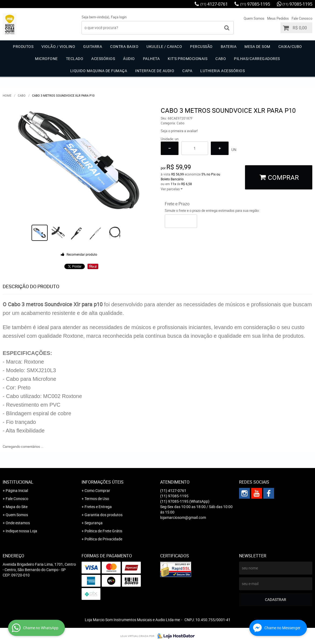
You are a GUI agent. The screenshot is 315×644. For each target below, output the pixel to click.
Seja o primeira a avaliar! (179, 131)
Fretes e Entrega (98, 507)
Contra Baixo (124, 46)
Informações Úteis (103, 482)
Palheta (151, 59)
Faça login (119, 17)
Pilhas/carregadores (257, 59)
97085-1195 (255, 4)
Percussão (201, 46)
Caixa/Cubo (290, 46)
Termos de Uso (97, 499)
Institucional (18, 482)
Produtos (23, 46)
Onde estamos (18, 523)
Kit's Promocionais (188, 59)
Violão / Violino (58, 46)
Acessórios (103, 59)
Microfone (46, 59)
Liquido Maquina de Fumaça (99, 71)
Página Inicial (17, 490)
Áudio (129, 59)
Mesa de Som (257, 46)
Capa (187, 71)
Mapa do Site (17, 507)
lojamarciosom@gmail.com (183, 517)
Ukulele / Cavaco (164, 46)
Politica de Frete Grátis (103, 531)
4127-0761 (214, 4)
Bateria (229, 46)
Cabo (221, 59)
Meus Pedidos (278, 18)
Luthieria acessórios (223, 71)
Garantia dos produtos (104, 515)
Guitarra (93, 46)
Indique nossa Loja (21, 531)
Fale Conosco (302, 18)
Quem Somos (254, 18)
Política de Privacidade (103, 539)
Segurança (94, 523)
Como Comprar (97, 490)
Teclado (75, 59)
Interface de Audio (155, 71)
